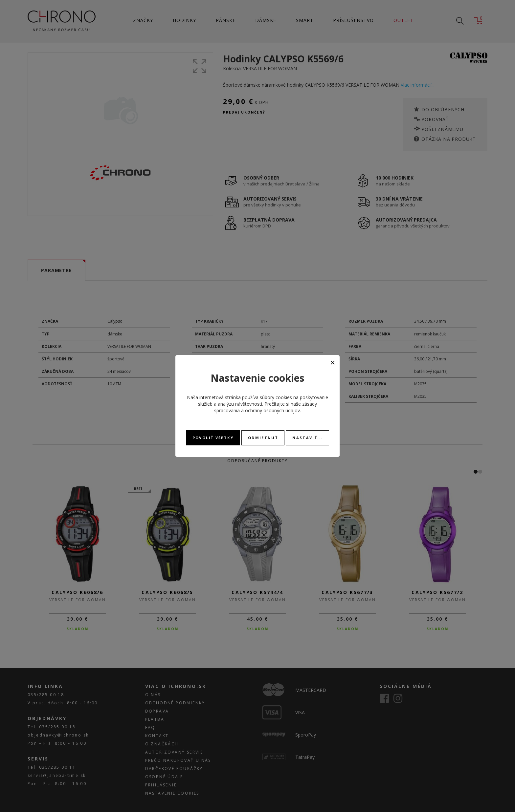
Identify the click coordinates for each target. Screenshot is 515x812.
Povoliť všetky (213, 438)
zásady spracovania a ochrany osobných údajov (266, 407)
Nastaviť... (307, 438)
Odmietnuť (263, 438)
